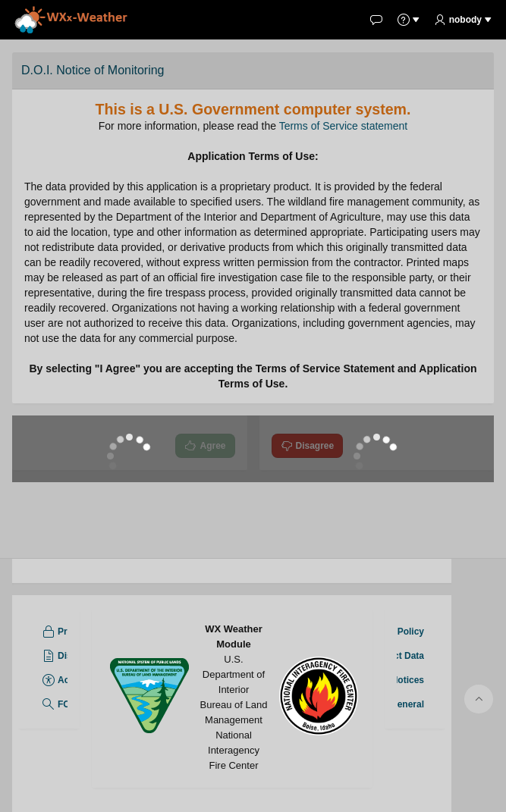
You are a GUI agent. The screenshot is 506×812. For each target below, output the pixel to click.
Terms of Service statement (344, 126)
